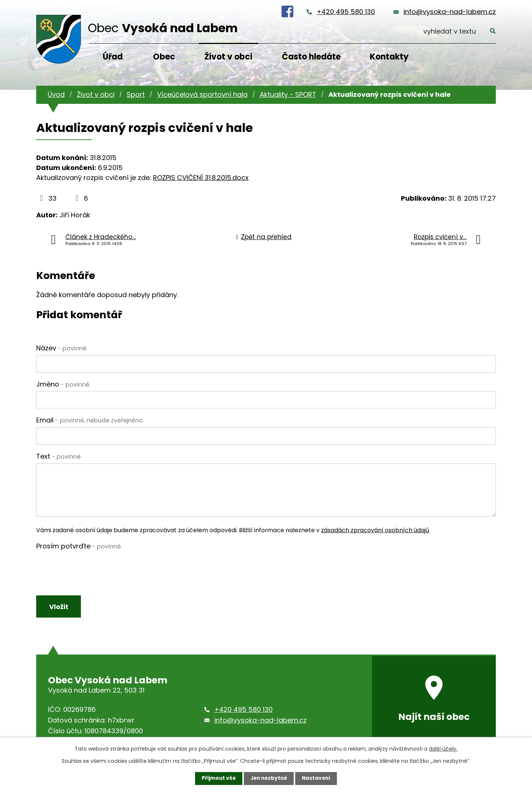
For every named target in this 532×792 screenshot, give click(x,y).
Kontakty (389, 57)
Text (58, 456)
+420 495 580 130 (346, 12)
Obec (164, 57)
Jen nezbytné (269, 778)
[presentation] (92, 568)
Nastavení (318, 778)
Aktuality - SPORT (288, 94)
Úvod (56, 94)
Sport (136, 94)
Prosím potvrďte (79, 546)
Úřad (113, 57)
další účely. (443, 749)
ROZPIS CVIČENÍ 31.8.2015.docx (201, 178)
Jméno (63, 384)
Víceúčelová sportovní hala (202, 94)
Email (90, 420)
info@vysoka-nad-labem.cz (450, 12)
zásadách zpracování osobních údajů (375, 530)
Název (61, 348)
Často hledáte (311, 57)
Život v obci (228, 57)
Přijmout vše (217, 778)
